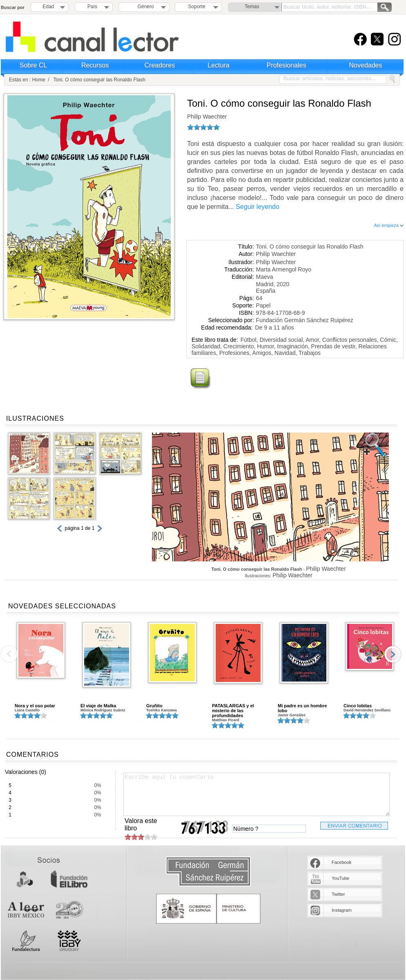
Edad (48, 7)
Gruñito (154, 706)
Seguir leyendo (258, 207)
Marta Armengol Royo (284, 269)
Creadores (160, 65)
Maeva (265, 277)
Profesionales (287, 65)
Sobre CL (33, 65)
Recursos (95, 65)
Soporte (197, 7)
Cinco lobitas (358, 706)
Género (144, 7)
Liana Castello (27, 710)
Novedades (366, 65)
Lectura (218, 65)
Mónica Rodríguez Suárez (103, 710)
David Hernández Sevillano (367, 710)
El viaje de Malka (98, 706)
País (92, 7)
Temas (252, 7)
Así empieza (389, 225)
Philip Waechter (207, 117)
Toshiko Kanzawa (162, 710)
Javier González (292, 715)
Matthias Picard (226, 720)
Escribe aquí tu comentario (257, 794)
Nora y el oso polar (35, 706)
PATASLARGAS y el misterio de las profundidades (233, 711)
